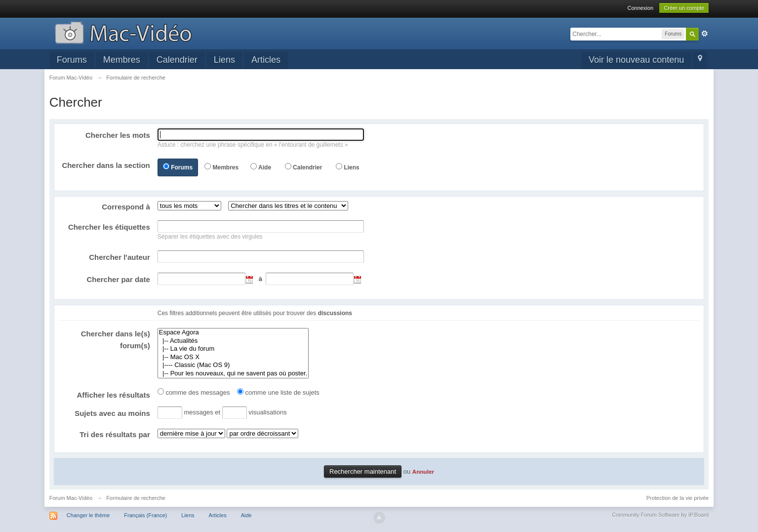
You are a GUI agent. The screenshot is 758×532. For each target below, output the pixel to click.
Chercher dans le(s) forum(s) (116, 340)
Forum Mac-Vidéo (71, 498)
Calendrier (177, 60)
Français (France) (145, 515)
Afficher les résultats (113, 395)
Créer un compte (684, 8)
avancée (705, 34)
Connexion (640, 8)
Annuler (423, 471)
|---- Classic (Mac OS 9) (233, 365)
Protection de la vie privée (678, 498)
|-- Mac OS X (233, 357)
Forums (72, 60)
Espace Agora (233, 333)
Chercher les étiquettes (109, 227)
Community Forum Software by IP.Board (660, 515)
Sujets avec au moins (112, 413)
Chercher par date (118, 279)
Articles (266, 60)
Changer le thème (88, 515)
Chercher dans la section (106, 165)
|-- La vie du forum (233, 349)
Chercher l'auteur (120, 257)
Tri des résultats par (115, 434)
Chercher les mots (118, 135)
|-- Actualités (233, 341)
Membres (122, 60)
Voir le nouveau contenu (636, 60)
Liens (224, 60)
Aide (265, 167)
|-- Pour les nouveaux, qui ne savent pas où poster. (233, 374)
